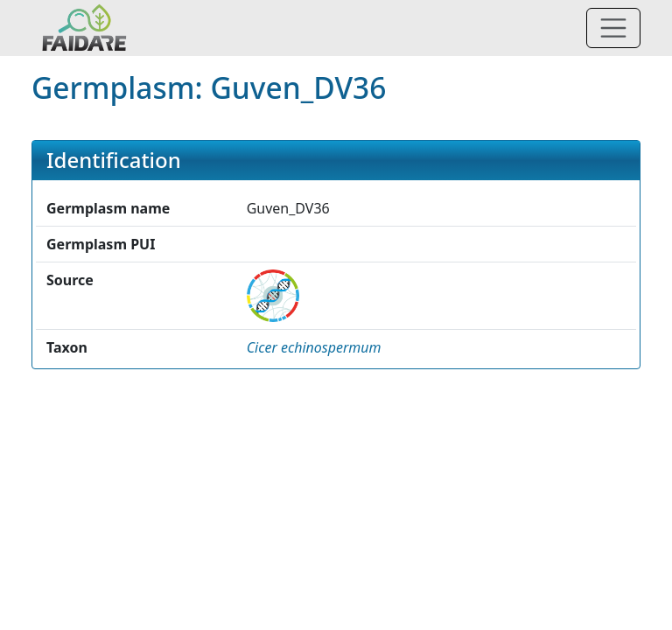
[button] (314, 347)
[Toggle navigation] (613, 28)
